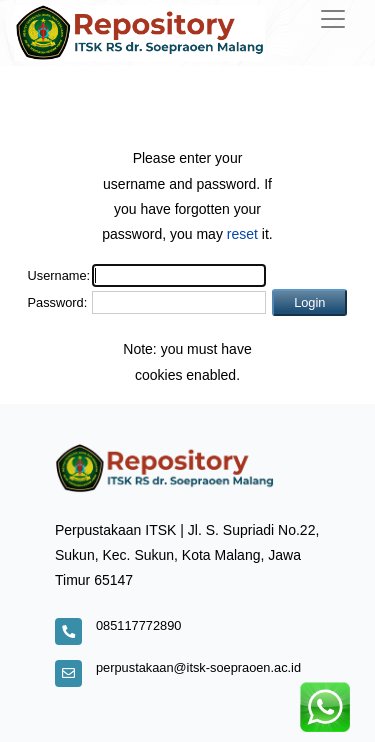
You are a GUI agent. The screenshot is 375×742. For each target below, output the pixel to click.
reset (242, 234)
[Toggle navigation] (333, 19)
